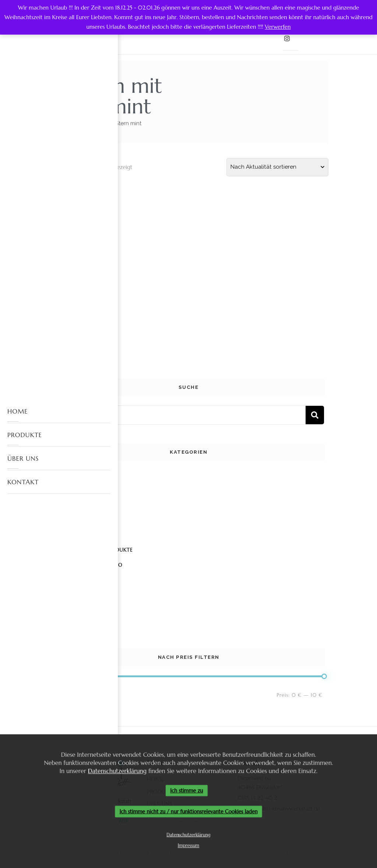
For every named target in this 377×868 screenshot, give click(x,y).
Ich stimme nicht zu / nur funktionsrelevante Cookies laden (189, 812)
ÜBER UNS (23, 458)
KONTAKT (23, 482)
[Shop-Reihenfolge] (277, 167)
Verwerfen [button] (278, 27)
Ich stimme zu (187, 790)
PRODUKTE (25, 435)
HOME (18, 411)
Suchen (315, 415)
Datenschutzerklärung (115, 770)
